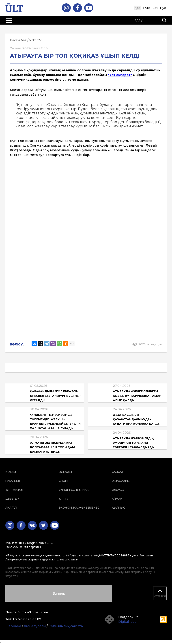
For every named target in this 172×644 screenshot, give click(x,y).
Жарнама (13, 626)
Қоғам (11, 472)
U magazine (121, 481)
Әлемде (118, 490)
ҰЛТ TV (35, 40)
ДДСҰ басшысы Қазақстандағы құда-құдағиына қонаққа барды (137, 419)
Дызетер (12, 499)
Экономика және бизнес (79, 508)
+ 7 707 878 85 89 (27, 619)
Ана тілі (11, 508)
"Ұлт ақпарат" (120, 75)
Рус (163, 8)
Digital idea (127, 622)
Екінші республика (74, 490)
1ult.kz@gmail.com (33, 612)
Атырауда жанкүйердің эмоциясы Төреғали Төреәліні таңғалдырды (134, 443)
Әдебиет (66, 472)
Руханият (13, 481)
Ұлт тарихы (14, 490)
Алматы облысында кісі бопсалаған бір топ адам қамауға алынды (52, 447)
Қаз (137, 8)
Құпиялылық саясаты (66, 626)
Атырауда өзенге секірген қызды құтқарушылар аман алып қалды (137, 396)
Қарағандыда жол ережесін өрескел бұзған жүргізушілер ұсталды (55, 396)
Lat (155, 8)
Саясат (118, 472)
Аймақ (117, 499)
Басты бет (18, 40)
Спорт (64, 481)
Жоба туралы (35, 626)
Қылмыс (118, 508)
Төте (146, 8)
